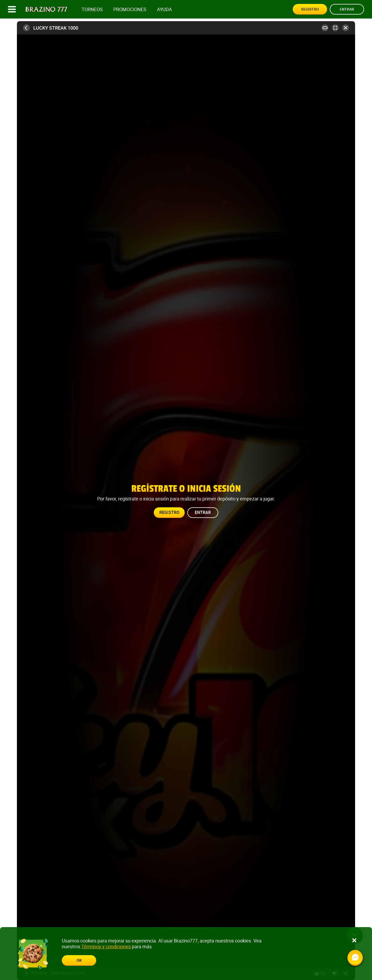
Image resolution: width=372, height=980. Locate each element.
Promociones (130, 9)
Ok (79, 960)
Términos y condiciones (106, 946)
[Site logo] (46, 9)
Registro (310, 9)
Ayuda (164, 9)
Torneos (92, 9)
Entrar (347, 9)
